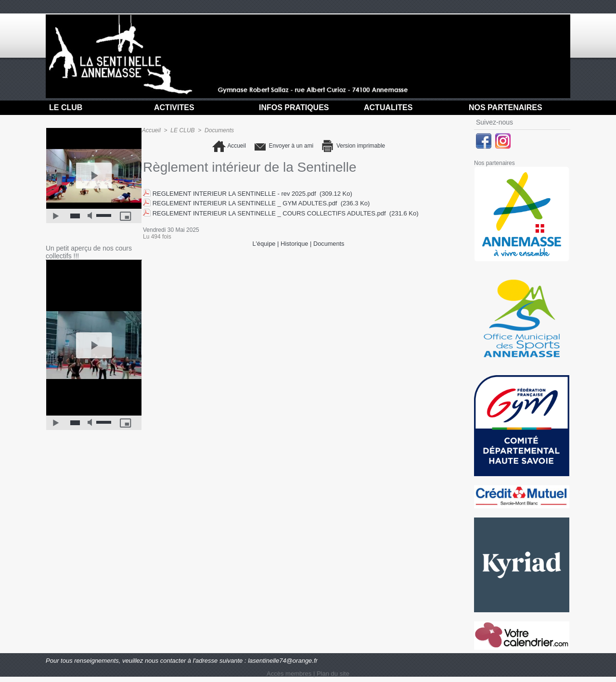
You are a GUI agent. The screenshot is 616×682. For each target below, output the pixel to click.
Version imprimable (356, 146)
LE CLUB (66, 107)
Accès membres (289, 674)
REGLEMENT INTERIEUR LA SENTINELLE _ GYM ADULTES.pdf (245, 203)
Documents (219, 130)
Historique (294, 243)
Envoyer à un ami (282, 146)
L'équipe (263, 243)
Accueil (151, 130)
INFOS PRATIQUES (294, 107)
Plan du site (333, 674)
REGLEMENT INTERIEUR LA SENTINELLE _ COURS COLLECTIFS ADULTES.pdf (269, 212)
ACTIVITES (174, 107)
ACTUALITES (388, 107)
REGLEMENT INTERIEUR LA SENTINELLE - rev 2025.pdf (234, 194)
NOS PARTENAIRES (506, 107)
